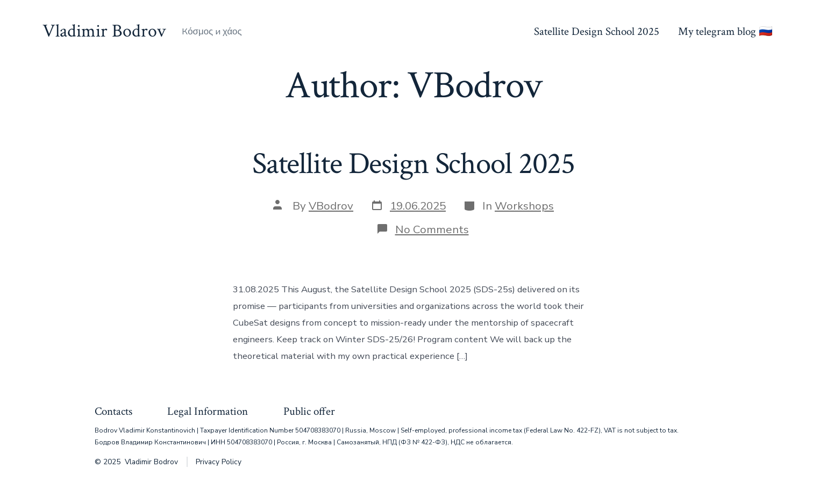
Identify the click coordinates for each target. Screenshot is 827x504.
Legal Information (208, 411)
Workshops (524, 206)
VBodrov (331, 206)
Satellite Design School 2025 (597, 31)
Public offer (309, 411)
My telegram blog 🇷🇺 (725, 31)
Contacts (113, 411)
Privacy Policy (219, 462)
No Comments (432, 229)
